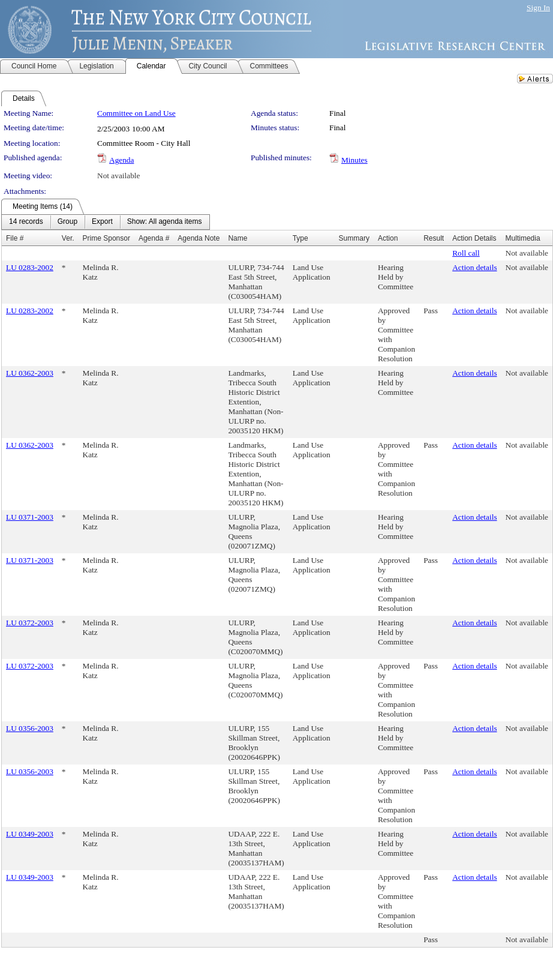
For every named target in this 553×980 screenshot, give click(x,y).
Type (300, 238)
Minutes (354, 160)
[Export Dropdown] (102, 222)
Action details (474, 267)
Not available (118, 176)
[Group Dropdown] (67, 222)
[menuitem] (26, 222)
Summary (354, 238)
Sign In (538, 8)
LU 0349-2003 (30, 834)
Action (388, 238)
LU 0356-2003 (30, 728)
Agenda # (154, 238)
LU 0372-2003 (30, 623)
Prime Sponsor (106, 238)
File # (15, 238)
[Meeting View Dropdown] (165, 222)
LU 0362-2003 (30, 373)
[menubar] (106, 222)
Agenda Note (199, 238)
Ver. (68, 238)
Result (434, 238)
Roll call (466, 253)
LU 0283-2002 (30, 267)
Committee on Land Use (136, 113)
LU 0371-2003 (30, 517)
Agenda (121, 160)
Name (238, 238)
